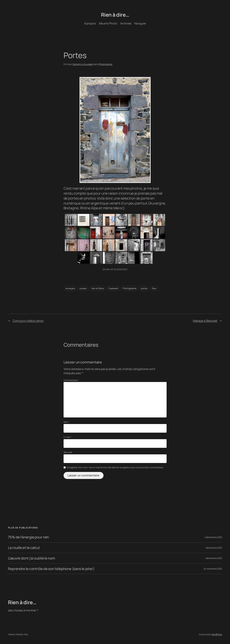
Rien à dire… (115, 15)
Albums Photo (108, 23)
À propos (90, 23)
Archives (126, 23)
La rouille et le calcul (24, 548)
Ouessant (113, 288)
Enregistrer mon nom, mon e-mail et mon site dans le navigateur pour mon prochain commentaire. (115, 467)
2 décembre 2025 (213, 537)
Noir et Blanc (98, 288)
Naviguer (140, 23)
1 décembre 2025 (214, 548)
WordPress (217, 634)
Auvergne (70, 288)
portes (144, 288)
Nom (67, 422)
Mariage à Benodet (205, 321)
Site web (68, 452)
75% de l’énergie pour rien (28, 537)
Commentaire (71, 380)
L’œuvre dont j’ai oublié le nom (32, 558)
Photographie (106, 64)
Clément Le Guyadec (83, 64)
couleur (83, 288)
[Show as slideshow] (115, 269)
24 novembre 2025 (213, 569)
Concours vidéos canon (28, 321)
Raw (154, 288)
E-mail (67, 437)
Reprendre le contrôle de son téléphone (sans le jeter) (51, 569)
